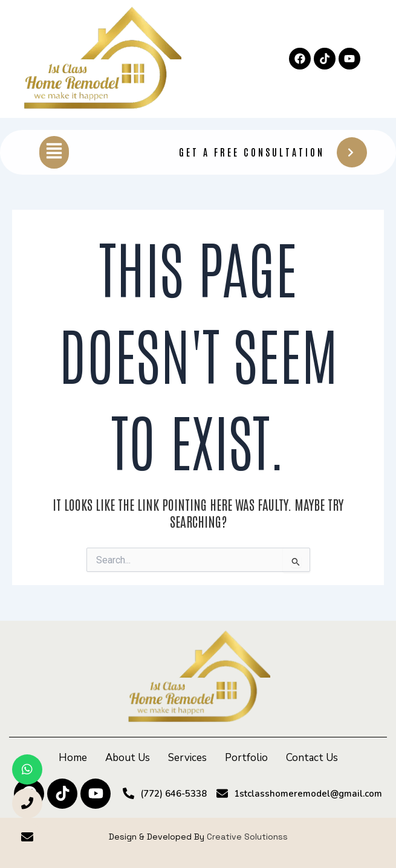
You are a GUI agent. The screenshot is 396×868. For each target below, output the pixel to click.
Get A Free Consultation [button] (273, 152)
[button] (54, 152)
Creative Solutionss (247, 837)
